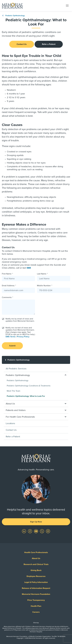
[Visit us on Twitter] (42, 531)
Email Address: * (9, 286)
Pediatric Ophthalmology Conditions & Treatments (29, 386)
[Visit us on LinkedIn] (24, 531)
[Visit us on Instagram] (48, 531)
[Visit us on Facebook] (30, 531)
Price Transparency (36, 600)
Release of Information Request (36, 588)
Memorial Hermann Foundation (36, 594)
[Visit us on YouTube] (36, 531)
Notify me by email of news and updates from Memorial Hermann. (20, 320)
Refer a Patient (49, 44)
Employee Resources (36, 576)
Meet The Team (13, 391)
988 (29, 268)
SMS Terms (10, 337)
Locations (10, 423)
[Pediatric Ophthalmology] (36, 360)
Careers (36, 612)
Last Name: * (42, 274)
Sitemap (36, 623)
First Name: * (7, 274)
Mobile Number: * (45, 286)
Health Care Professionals (36, 552)
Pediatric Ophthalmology (13, 16)
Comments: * (7, 297)
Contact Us (22, 44)
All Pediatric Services (16, 369)
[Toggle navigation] (67, 5)
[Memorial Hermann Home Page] (12, 6)
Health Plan (36, 606)
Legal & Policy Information (36, 582)
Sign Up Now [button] (36, 522)
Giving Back (36, 570)
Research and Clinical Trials (36, 564)
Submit (12, 346)
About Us (36, 558)
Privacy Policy (23, 337)
